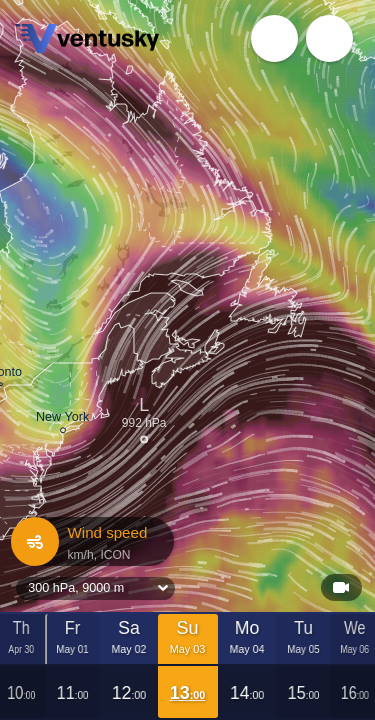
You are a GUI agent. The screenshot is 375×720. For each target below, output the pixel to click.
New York (62, 420)
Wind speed (91, 541)
